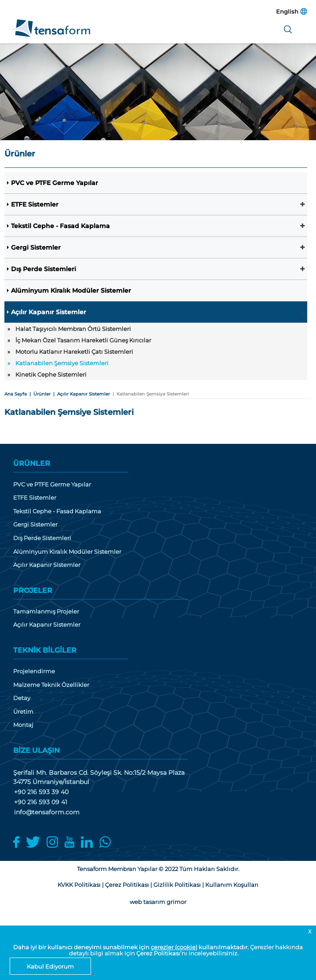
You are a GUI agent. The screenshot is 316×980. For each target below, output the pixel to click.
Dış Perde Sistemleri (44, 269)
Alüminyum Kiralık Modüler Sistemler (71, 290)
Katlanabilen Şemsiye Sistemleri (62, 363)
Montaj (23, 725)
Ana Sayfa (16, 394)
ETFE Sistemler (35, 204)
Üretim (23, 712)
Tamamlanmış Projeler (46, 612)
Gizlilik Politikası (177, 885)
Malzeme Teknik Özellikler (51, 685)
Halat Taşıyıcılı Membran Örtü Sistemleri (73, 329)
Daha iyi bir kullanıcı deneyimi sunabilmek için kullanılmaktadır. (132, 947)
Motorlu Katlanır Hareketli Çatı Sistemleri (74, 352)
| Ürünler (39, 394)
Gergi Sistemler (36, 247)
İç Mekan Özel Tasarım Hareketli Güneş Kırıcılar (83, 340)
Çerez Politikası (158, 953)
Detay (22, 698)
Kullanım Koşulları (232, 885)
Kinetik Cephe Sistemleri (51, 374)
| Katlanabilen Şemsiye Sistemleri (149, 394)
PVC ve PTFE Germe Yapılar (54, 183)
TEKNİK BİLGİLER (45, 650)
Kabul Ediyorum (50, 966)
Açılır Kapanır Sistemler (49, 312)
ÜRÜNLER (32, 463)
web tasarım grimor (158, 902)
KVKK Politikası (79, 885)
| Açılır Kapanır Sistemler (80, 394)
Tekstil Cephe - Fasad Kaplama (60, 226)
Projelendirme (34, 671)
